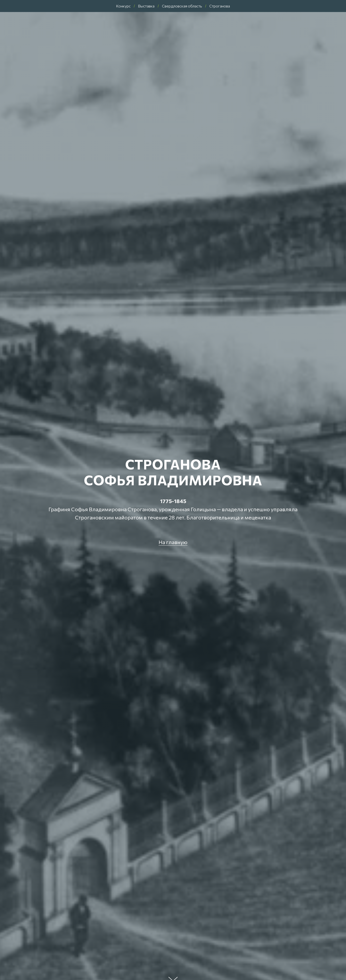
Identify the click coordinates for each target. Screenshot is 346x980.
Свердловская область (182, 6)
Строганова (220, 6)
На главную (173, 542)
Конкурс (123, 6)
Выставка (146, 6)
